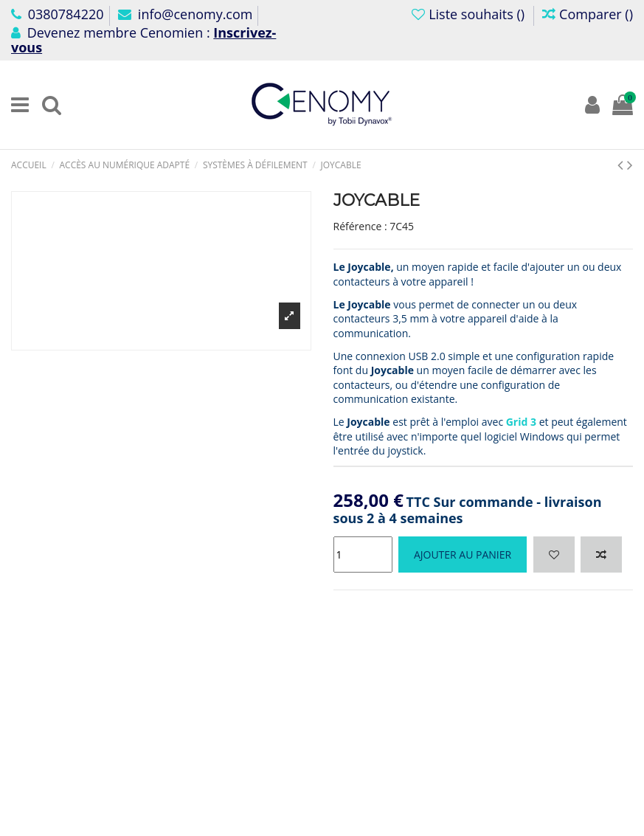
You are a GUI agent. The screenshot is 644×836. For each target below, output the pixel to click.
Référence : (360, 226)
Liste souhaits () (470, 14)
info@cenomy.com (185, 14)
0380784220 (58, 14)
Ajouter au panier (463, 555)
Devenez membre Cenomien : (143, 40)
